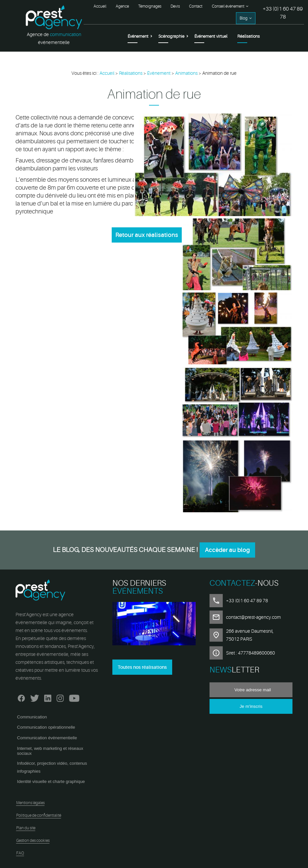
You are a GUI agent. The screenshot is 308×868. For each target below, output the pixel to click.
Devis (175, 6)
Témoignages (150, 6)
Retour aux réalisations (147, 235)
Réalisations (249, 36)
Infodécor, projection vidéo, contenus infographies (52, 767)
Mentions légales (30, 803)
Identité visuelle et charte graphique (51, 781)
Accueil (100, 6)
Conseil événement (228, 6)
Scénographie (171, 36)
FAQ (20, 853)
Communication (32, 717)
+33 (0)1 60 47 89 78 (283, 13)
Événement (138, 36)
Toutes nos (142, 667)
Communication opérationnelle (46, 727)
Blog (244, 18)
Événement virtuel (211, 36)
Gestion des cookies (33, 841)
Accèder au (227, 550)
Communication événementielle (47, 738)
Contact (196, 6)
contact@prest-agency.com (253, 617)
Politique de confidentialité (39, 815)
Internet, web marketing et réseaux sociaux (50, 751)
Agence (122, 6)
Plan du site (26, 828)
